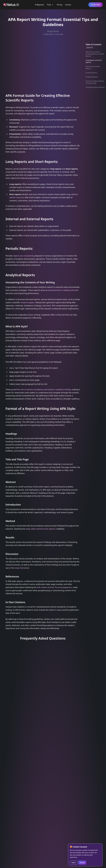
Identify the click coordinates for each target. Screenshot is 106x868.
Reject (74, 863)
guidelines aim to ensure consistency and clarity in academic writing (41, 389)
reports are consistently (23, 256)
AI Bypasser (40, 5)
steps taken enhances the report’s (41, 529)
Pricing (60, 5)
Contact (68, 5)
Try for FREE (96, 5)
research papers (28, 302)
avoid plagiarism (65, 587)
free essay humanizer (20, 568)
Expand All (90, 48)
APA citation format (45, 587)
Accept (82, 863)
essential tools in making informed (63, 290)
